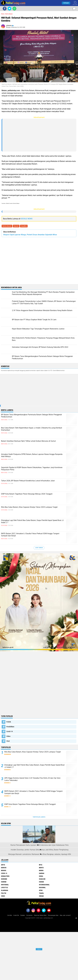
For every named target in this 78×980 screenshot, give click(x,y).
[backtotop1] (76, 918)
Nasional (42, 888)
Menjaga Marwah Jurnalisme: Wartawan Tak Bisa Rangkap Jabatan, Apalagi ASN (40, 854)
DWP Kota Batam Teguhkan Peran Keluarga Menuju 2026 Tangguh (27, 494)
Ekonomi (4, 879)
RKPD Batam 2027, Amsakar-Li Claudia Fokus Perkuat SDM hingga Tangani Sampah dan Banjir (30, 535)
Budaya (4, 870)
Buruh (41, 870)
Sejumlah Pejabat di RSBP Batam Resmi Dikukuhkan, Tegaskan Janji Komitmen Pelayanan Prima (32, 469)
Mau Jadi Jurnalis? (65, 915)
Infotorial (5, 885)
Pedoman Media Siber (40, 915)
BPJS (41, 865)
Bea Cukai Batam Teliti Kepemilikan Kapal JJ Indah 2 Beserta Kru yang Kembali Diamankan (32, 429)
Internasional (44, 885)
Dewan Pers (5, 876)
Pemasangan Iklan (53, 915)
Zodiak (41, 896)
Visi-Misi (10, 915)
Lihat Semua (39, 548)
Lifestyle (5, 888)
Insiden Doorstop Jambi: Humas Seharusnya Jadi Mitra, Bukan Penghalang (40, 850)
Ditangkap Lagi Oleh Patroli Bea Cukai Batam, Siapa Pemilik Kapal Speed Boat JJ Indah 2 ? (32, 521)
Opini (41, 890)
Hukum (41, 882)
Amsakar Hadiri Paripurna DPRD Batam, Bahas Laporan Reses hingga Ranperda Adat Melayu (32, 455)
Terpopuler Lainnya (39, 817)
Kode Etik (16, 915)
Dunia (41, 876)
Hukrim (4, 882)
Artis (3, 865)
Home (3, 14)
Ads (39, 949)
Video (8, 736)
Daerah (16, 226)
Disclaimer (29, 915)
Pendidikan (10, 727)
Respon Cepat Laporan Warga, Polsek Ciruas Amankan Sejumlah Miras (30, 235)
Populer (66, 3)
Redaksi (23, 915)
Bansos (4, 868)
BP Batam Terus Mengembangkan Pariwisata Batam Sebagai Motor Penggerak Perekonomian (31, 416)
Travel (41, 893)
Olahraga (5, 890)
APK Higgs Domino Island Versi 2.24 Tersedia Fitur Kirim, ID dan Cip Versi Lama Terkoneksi (32, 779)
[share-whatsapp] (14, 9)
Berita (41, 868)
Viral (8, 741)
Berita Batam (7, 226)
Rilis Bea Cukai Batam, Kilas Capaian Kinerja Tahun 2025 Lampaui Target (29, 507)
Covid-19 (10, 731)
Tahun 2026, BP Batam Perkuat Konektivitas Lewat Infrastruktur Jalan (28, 481)
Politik (9, 722)
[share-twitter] (10, 9)
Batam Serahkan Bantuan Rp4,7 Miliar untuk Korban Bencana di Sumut (28, 441)
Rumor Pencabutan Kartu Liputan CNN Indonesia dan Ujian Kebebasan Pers (40, 845)
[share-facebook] (5, 9)
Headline (24, 226)
